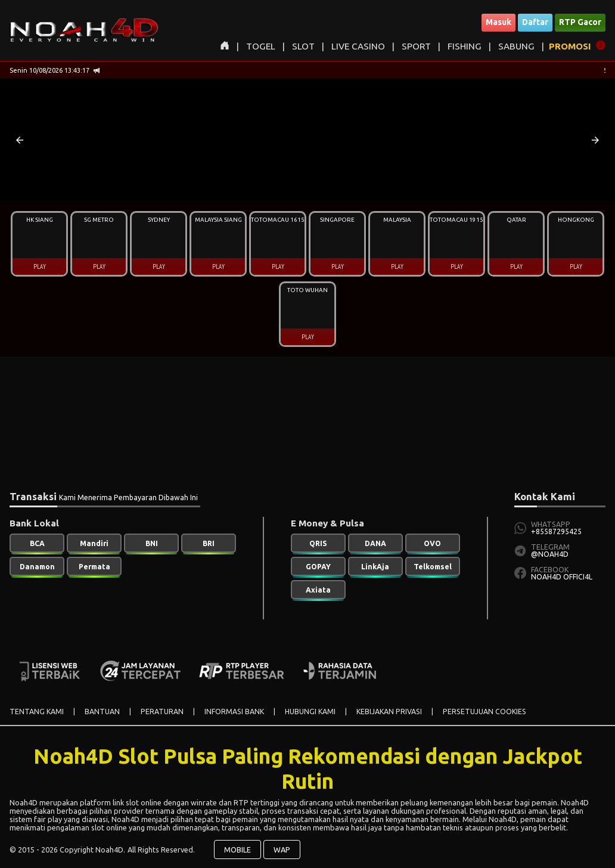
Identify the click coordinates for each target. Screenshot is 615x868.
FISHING (465, 46)
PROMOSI (570, 46)
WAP (282, 850)
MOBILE (237, 850)
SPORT (416, 46)
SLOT (303, 46)
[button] (20, 140)
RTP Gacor (580, 22)
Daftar (535, 22)
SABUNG (516, 46)
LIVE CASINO (358, 46)
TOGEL (261, 46)
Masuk (498, 22)
